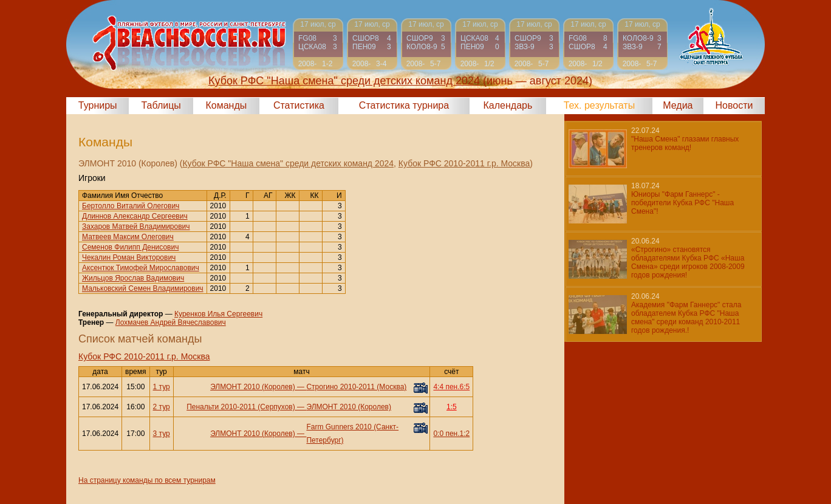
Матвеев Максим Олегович (128, 237)
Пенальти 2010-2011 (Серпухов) (241, 407)
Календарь (508, 105)
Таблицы (161, 105)
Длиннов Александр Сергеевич (135, 216)
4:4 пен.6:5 (451, 387)
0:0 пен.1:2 (451, 434)
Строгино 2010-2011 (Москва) (356, 387)
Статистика (299, 105)
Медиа (678, 105)
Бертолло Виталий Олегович (131, 206)
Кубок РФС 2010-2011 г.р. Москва (464, 163)
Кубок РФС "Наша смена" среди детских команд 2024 (288, 163)
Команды (226, 105)
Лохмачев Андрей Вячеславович (171, 322)
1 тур (162, 387)
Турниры (98, 105)
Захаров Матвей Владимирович (136, 226)
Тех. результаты (600, 105)
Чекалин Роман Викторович (129, 257)
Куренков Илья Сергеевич (218, 314)
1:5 (452, 407)
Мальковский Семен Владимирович (143, 288)
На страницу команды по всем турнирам (147, 480)
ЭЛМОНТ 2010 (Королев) (253, 387)
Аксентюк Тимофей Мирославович (141, 268)
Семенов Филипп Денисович (130, 247)
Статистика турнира (404, 105)
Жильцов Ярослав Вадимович (133, 278)
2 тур (162, 407)
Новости (734, 105)
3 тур (162, 434)
